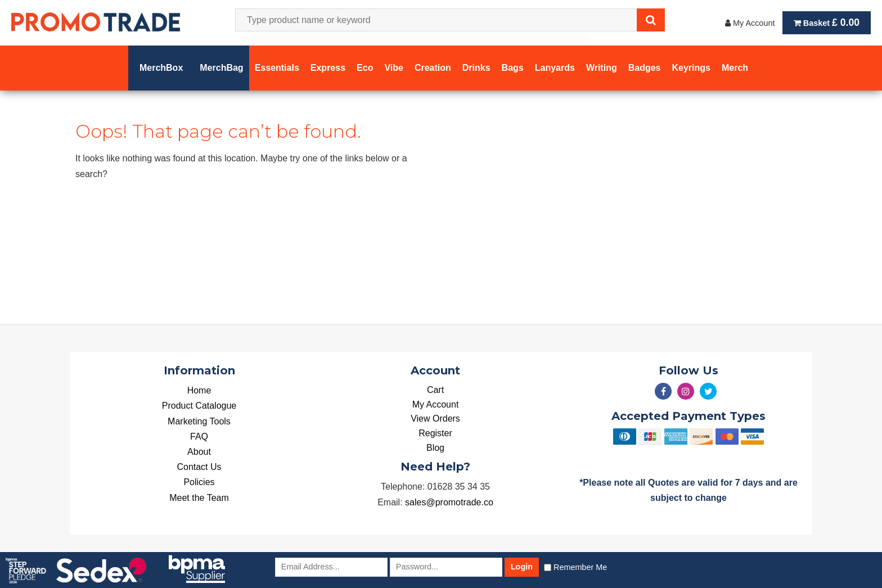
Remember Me (580, 567)
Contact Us (199, 467)
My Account (750, 23)
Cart (435, 390)
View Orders (435, 419)
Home (199, 390)
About (199, 452)
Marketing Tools (199, 421)
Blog (435, 448)
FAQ (199, 437)
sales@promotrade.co (449, 502)
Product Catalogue (199, 406)
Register (435, 433)
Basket (827, 22)
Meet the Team (199, 498)
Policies (199, 482)
